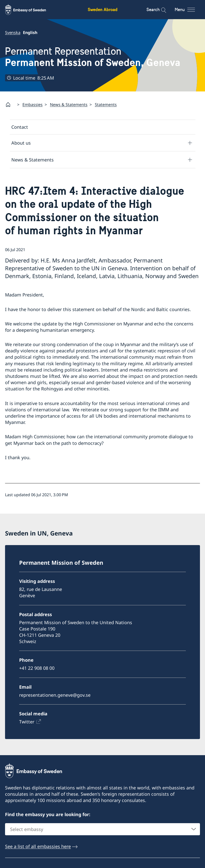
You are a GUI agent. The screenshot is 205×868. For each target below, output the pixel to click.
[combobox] (103, 829)
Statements (106, 105)
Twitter (27, 722)
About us (21, 143)
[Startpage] (10, 105)
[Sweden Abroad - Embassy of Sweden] (30, 10)
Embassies (33, 105)
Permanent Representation (93, 57)
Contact (20, 127)
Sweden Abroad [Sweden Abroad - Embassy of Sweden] (103, 9)
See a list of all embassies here (38, 846)
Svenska (13, 32)
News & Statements (69, 105)
